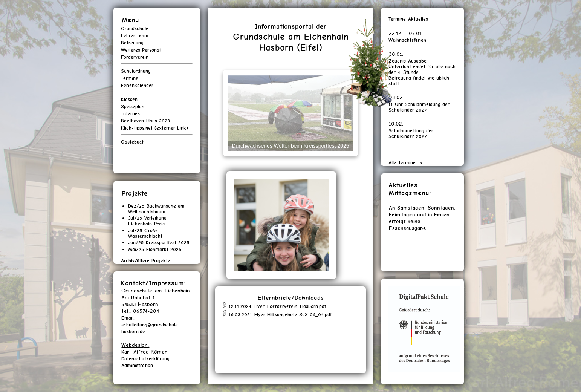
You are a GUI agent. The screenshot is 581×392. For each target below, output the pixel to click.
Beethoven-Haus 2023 (145, 121)
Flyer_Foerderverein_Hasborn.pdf (290, 306)
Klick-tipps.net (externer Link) (154, 128)
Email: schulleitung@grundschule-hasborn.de (151, 325)
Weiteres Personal (141, 50)
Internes (130, 114)
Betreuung (132, 43)
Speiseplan (133, 106)
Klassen (129, 99)
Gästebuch (133, 142)
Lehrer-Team (135, 36)
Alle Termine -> (405, 163)
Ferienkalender (137, 85)
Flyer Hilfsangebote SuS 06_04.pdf (293, 315)
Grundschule (135, 28)
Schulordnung (136, 71)
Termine (130, 78)
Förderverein (135, 57)
